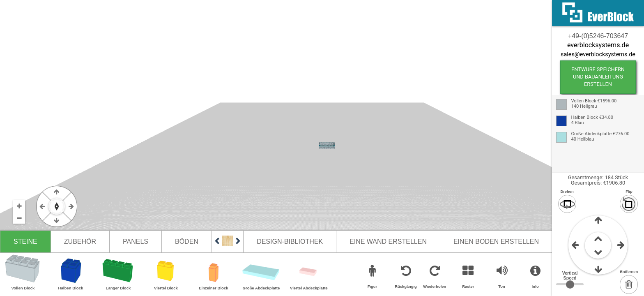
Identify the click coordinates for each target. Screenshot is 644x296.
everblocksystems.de (598, 45)
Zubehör (80, 242)
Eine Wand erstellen (388, 242)
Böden (187, 242)
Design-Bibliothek (290, 242)
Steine (25, 242)
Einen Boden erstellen (496, 242)
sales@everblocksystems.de (598, 54)
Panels (136, 242)
